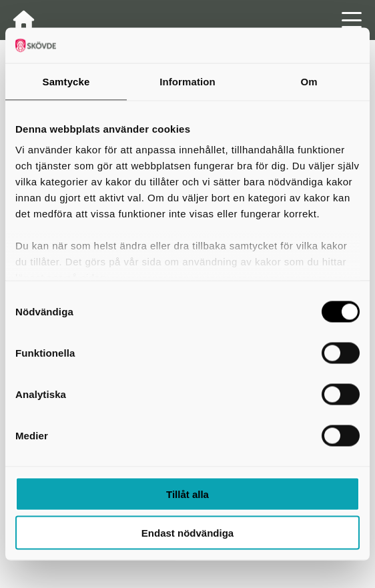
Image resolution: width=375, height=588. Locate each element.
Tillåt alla (187, 494)
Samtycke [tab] (66, 81)
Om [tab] (309, 81)
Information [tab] (187, 81)
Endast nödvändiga (187, 533)
